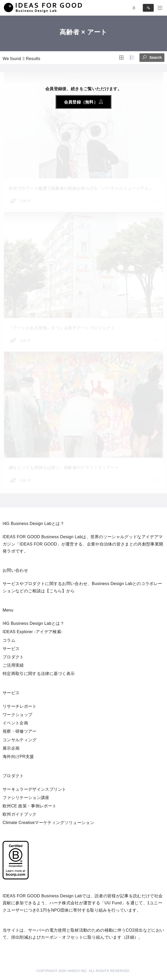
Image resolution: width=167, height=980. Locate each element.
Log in (134, 8)
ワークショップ (17, 715)
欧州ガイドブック (20, 814)
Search (152, 57)
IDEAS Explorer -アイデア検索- (33, 632)
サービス (11, 649)
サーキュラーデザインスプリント (34, 789)
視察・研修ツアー (20, 731)
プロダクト (13, 657)
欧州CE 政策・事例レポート (30, 806)
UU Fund (113, 903)
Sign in (148, 8)
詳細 (130, 937)
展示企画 (11, 748)
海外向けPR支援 (18, 757)
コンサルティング (20, 740)
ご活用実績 (13, 665)
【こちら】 (56, 591)
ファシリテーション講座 (26, 798)
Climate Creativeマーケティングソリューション (48, 823)
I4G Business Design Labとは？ (33, 623)
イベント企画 (15, 723)
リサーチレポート (20, 706)
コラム (9, 640)
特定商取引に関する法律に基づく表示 (39, 674)
